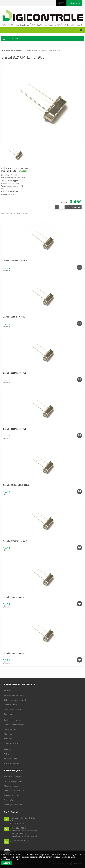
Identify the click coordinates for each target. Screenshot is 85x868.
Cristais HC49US (32, 51)
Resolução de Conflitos (14, 805)
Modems (8, 734)
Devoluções (9, 800)
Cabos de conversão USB (15, 700)
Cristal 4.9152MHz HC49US (15, 541)
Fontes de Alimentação (14, 725)
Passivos (8, 749)
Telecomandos (10, 759)
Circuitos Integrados (13, 709)
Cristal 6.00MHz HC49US (14, 653)
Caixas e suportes (12, 705)
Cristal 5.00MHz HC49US (14, 597)
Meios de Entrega (12, 786)
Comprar (75, 207)
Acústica (8, 691)
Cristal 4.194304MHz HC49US (16, 485)
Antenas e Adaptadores (14, 695)
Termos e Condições (13, 777)
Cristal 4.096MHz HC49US (14, 429)
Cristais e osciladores (13, 720)
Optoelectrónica (11, 743)
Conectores (9, 714)
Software (8, 754)
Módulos (8, 739)
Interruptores (10, 729)
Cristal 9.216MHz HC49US (51, 51)
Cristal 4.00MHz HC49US (14, 317)
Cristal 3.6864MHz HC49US (15, 261)
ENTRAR (61, 3)
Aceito (7, 863)
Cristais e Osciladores (14, 51)
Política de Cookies (12, 795)
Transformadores (12, 763)
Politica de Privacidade (14, 791)
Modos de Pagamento (14, 781)
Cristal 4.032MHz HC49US (14, 373)
